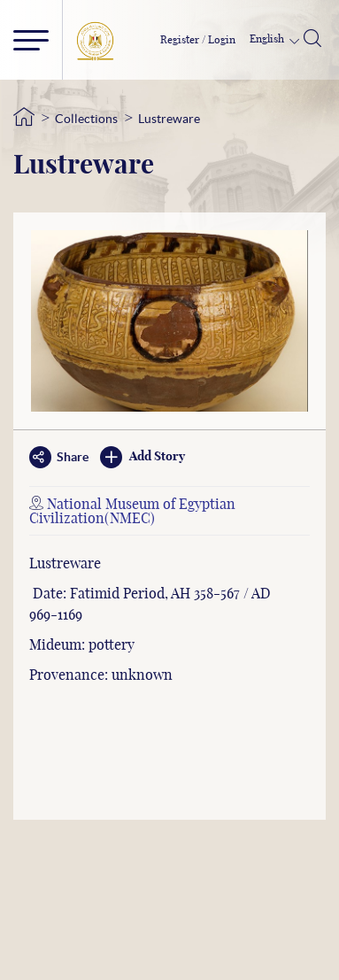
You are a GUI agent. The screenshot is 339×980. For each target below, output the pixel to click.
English (268, 39)
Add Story (143, 457)
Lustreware (169, 119)
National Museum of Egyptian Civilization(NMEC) (132, 512)
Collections (86, 119)
